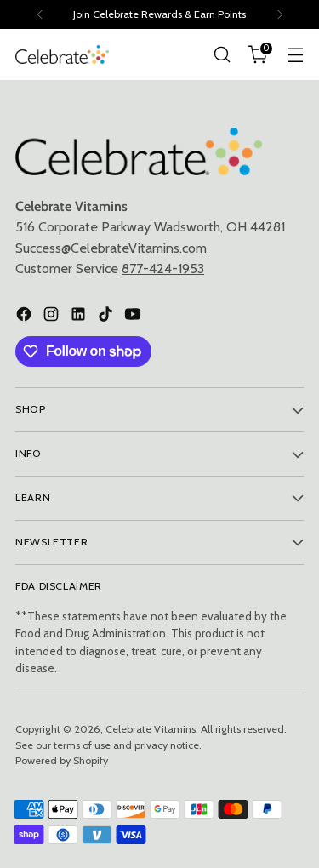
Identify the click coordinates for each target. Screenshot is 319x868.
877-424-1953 (163, 268)
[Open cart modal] (258, 55)
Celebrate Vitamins (151, 729)
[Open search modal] (222, 55)
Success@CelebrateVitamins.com (111, 248)
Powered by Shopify (62, 760)
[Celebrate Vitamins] (62, 54)
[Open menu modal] (295, 55)
